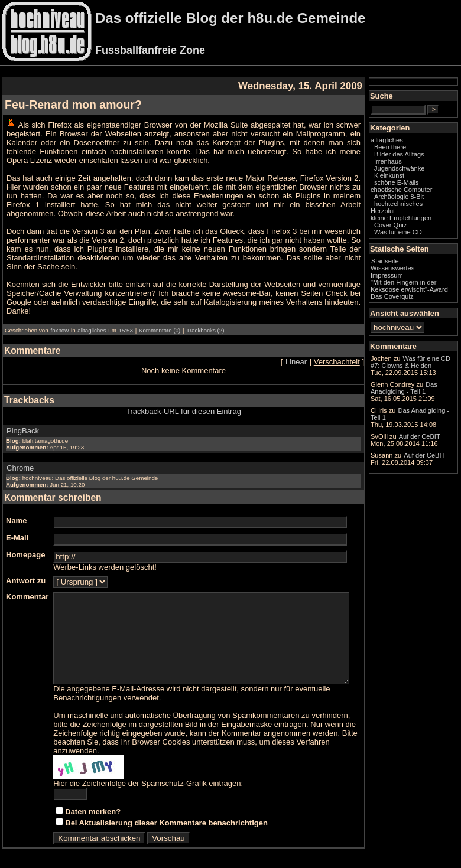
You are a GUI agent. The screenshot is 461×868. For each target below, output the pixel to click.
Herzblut (406, 228)
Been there (414, 157)
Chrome (20, 459)
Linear (320, 353)
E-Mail (17, 529)
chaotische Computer (410, 203)
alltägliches (92, 322)
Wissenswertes (416, 285)
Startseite (409, 278)
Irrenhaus (412, 171)
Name (16, 512)
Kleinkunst (413, 185)
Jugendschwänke (423, 178)
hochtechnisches (422, 221)
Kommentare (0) (160, 322)
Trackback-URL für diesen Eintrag (195, 402)
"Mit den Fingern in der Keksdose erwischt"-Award (421, 306)
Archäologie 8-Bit (423, 214)
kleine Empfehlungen (425, 235)
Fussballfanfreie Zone (150, 50)
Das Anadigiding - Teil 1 (422, 475)
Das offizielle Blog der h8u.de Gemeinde (230, 18)
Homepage (25, 546)
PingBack (23, 422)
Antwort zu (26, 572)
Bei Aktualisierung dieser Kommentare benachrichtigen (166, 823)
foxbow (59, 322)
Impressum (410, 292)
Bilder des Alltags (423, 164)
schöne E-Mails (420, 192)
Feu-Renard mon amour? (73, 105)
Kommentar (27, 588)
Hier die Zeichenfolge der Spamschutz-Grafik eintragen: (148, 783)
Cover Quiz (414, 242)
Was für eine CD (422, 249)
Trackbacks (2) (205, 322)
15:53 (126, 322)
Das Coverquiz (415, 321)
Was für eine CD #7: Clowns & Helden (423, 399)
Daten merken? (93, 812)
